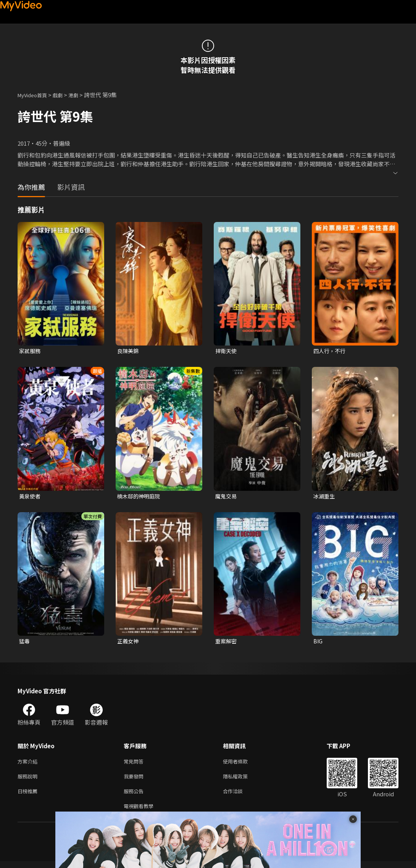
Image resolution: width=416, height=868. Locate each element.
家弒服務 (31, 351)
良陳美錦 (129, 351)
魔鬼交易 (227, 497)
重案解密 (227, 643)
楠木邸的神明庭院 (140, 497)
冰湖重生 (325, 497)
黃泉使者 (31, 497)
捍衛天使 (227, 351)
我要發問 (135, 780)
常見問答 (135, 764)
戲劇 (64, 95)
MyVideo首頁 (35, 95)
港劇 (81, 95)
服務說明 (29, 780)
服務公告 (135, 796)
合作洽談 (239, 796)
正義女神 (129, 643)
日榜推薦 (29, 796)
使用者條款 (242, 764)
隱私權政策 (242, 780)
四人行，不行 (331, 351)
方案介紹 (29, 764)
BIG (318, 643)
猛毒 (25, 643)
